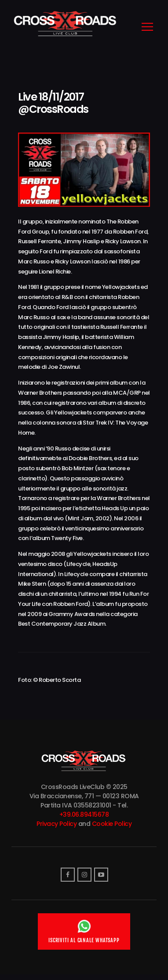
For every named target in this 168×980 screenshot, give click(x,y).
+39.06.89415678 (84, 814)
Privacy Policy (57, 824)
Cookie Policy (112, 824)
